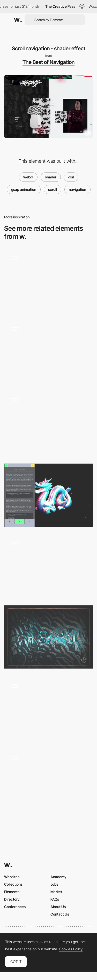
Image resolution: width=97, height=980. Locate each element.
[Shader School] (48, 495)
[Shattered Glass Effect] (48, 709)
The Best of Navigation (48, 62)
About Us (58, 907)
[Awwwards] (18, 20)
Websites (12, 877)
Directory (12, 899)
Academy (58, 877)
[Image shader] (48, 282)
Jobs (54, 884)
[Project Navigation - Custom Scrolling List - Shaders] (48, 566)
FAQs (55, 899)
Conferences (15, 907)
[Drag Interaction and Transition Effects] (48, 353)
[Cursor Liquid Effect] (48, 782)
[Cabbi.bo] (48, 637)
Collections (13, 884)
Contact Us (60, 914)
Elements (12, 892)
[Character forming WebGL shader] (48, 424)
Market (56, 892)
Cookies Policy (71, 949)
